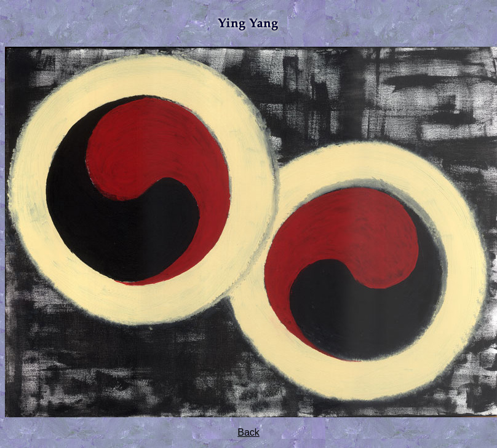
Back (248, 432)
